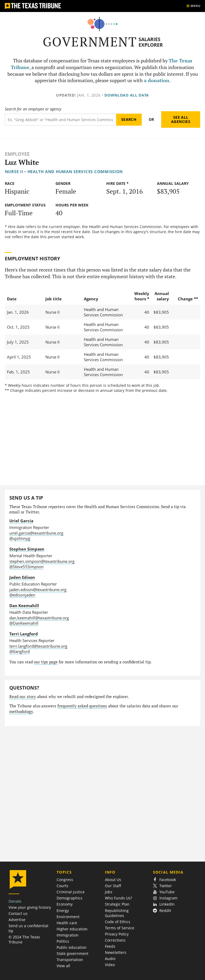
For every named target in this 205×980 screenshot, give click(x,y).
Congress (65, 880)
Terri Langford (24, 634)
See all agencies (181, 119)
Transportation (70, 960)
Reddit (162, 911)
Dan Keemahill (24, 605)
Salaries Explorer (151, 42)
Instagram (165, 898)
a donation (157, 80)
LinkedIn (164, 904)
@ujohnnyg (20, 538)
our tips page (46, 662)
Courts (62, 886)
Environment (68, 917)
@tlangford (19, 651)
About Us (113, 880)
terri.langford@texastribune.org (38, 646)
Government (90, 42)
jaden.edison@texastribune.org (38, 589)
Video (110, 965)
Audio (110, 959)
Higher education (72, 929)
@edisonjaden (22, 595)
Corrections (115, 940)
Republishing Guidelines (117, 913)
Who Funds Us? (119, 898)
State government (72, 953)
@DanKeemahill (24, 623)
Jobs (109, 892)
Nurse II (14, 172)
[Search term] (60, 120)
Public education (72, 947)
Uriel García (21, 521)
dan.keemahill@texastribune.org (39, 618)
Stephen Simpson (27, 549)
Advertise (17, 920)
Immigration (68, 935)
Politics (63, 941)
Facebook (164, 880)
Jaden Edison (22, 577)
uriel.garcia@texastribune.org (36, 533)
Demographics (70, 898)
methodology (21, 712)
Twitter (162, 886)
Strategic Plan (117, 904)
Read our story (23, 697)
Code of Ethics (118, 922)
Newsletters (116, 952)
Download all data (127, 95)
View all (63, 966)
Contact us (18, 913)
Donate (15, 901)
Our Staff (113, 886)
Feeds (110, 946)
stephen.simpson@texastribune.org (42, 561)
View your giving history (30, 907)
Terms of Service (120, 928)
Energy (63, 911)
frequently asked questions (82, 706)
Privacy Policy (117, 934)
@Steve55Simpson (26, 567)
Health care (67, 923)
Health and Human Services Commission (75, 172)
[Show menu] (193, 6)
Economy (65, 904)
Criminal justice (71, 892)
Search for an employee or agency (33, 109)
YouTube (164, 892)
